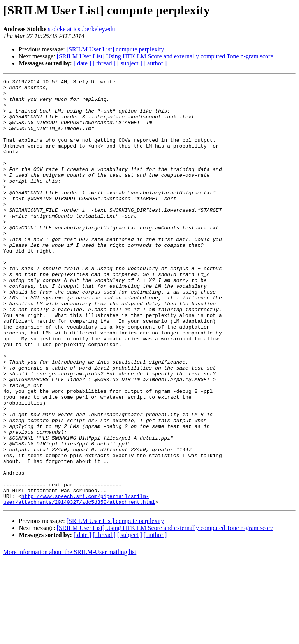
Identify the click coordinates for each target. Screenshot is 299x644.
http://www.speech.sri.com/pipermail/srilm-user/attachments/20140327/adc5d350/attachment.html (79, 584)
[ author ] (155, 63)
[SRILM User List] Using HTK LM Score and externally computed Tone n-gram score (165, 56)
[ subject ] (130, 63)
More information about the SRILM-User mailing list (70, 637)
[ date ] (82, 63)
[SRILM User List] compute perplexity (115, 49)
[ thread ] (104, 63)
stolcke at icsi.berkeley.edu (81, 29)
